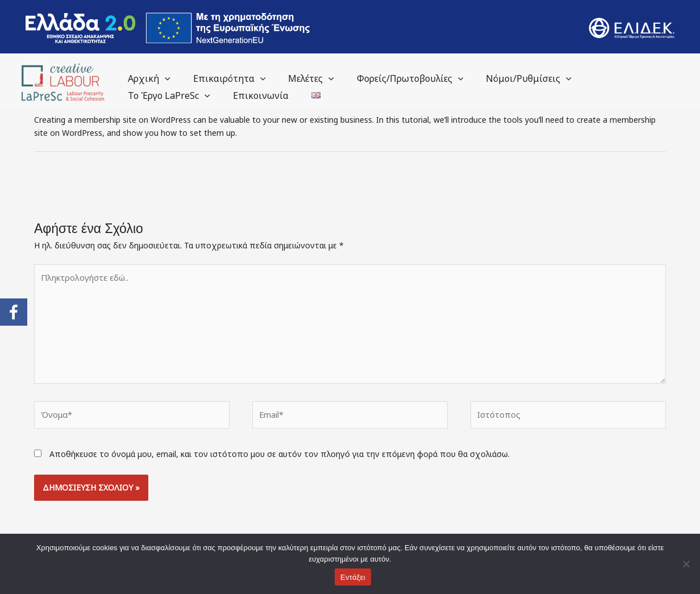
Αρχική (147, 78)
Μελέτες (300, 78)
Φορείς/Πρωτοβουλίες (394, 78)
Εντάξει (353, 577)
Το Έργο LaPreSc (167, 95)
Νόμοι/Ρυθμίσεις (508, 78)
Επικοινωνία (254, 95)
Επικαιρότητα (223, 78)
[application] (163, 78)
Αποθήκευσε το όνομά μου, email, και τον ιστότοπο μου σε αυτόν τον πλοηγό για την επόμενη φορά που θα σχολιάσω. (280, 448)
